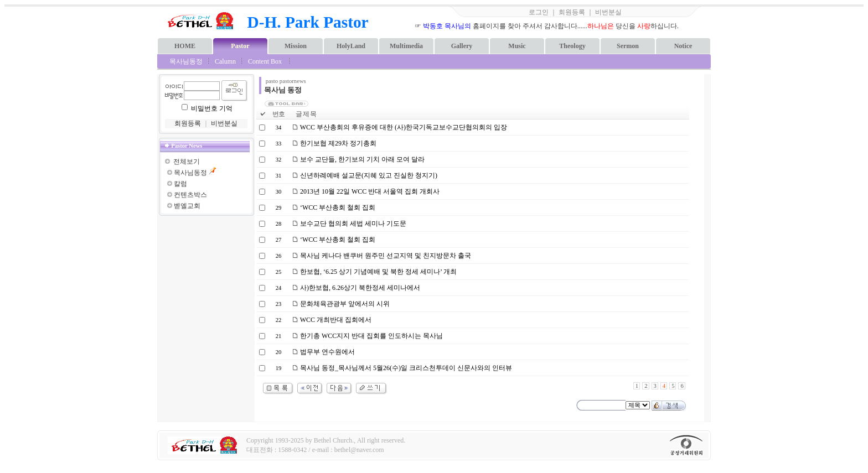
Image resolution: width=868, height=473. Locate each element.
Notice (683, 46)
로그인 (539, 12)
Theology (572, 46)
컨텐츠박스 (190, 195)
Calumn (225, 61)
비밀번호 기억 (212, 108)
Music (517, 46)
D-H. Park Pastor (308, 22)
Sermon (628, 46)
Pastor (240, 46)
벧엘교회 (187, 206)
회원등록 (572, 12)
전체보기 (187, 162)
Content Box (265, 61)
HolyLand (351, 46)
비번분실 (608, 12)
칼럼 (180, 184)
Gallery (462, 46)
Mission (296, 46)
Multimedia (406, 46)
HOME (185, 46)
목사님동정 (186, 61)
